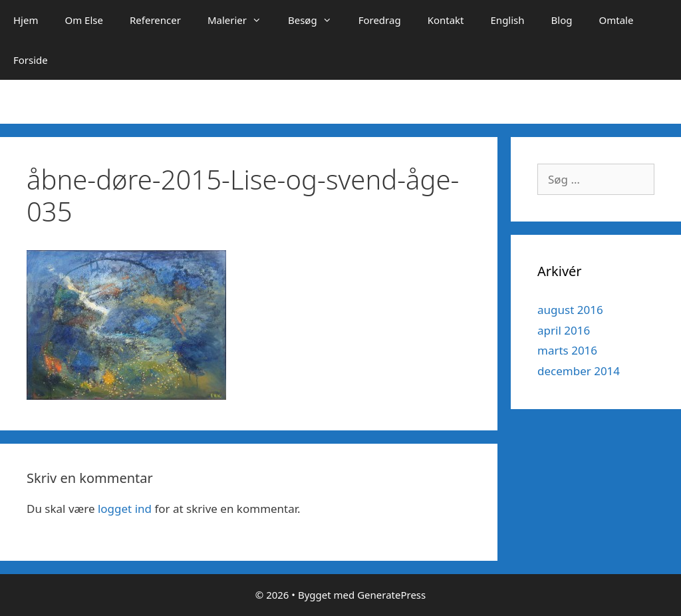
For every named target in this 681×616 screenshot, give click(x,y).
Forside (31, 60)
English (508, 20)
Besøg (317, 20)
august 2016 (570, 310)
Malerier (241, 20)
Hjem (26, 20)
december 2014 (579, 371)
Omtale (616, 20)
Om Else (84, 20)
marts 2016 (567, 350)
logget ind (125, 509)
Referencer (155, 20)
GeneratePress (391, 595)
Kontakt (446, 20)
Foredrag (380, 20)
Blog (562, 20)
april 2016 (564, 330)
